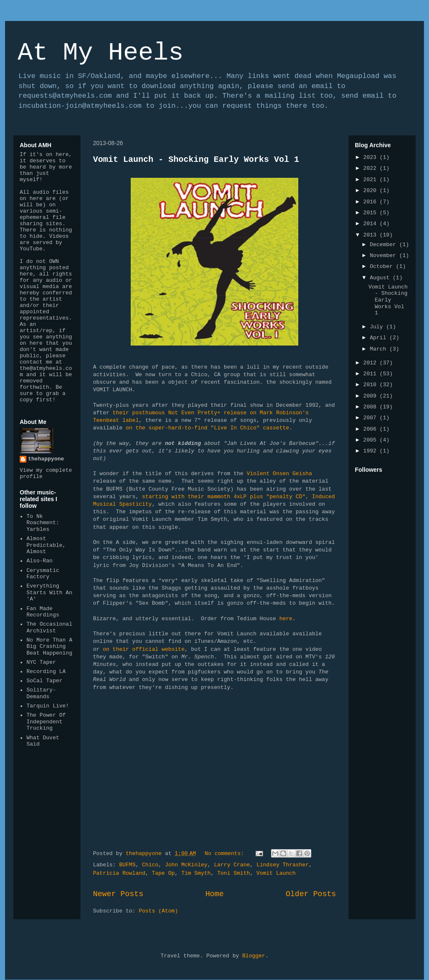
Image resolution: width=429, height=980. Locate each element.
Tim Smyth (196, 873)
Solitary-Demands (41, 693)
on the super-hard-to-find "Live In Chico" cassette (207, 428)
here (286, 619)
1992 (371, 451)
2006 (371, 429)
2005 (371, 440)
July (378, 327)
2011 (371, 374)
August (381, 278)
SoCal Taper (44, 681)
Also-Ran (39, 561)
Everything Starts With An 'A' (49, 593)
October (383, 266)
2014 (371, 224)
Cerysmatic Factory (43, 574)
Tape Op (163, 873)
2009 (371, 396)
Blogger (254, 956)
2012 (371, 363)
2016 (371, 202)
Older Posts (311, 894)
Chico (150, 865)
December (385, 245)
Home (214, 894)
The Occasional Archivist (49, 628)
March (380, 349)
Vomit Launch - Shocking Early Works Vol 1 (196, 160)
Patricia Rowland (119, 873)
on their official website (143, 649)
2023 (371, 157)
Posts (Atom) (158, 911)
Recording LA (46, 672)
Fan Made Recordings (43, 612)
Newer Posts (118, 894)
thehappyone (46, 459)
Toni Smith (233, 873)
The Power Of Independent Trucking (46, 722)
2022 (371, 168)
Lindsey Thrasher (283, 865)
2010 (371, 385)
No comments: (226, 854)
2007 (371, 418)
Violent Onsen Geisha (279, 474)
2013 (371, 235)
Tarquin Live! (48, 706)
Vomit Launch (276, 873)
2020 (371, 191)
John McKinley (186, 865)
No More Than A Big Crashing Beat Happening (49, 647)
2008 (371, 407)
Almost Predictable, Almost (46, 545)
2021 (371, 180)
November (385, 256)
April (380, 338)
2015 (371, 213)
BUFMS (127, 865)
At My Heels (101, 53)
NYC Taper (41, 662)
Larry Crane (232, 865)
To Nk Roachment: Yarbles (43, 523)
